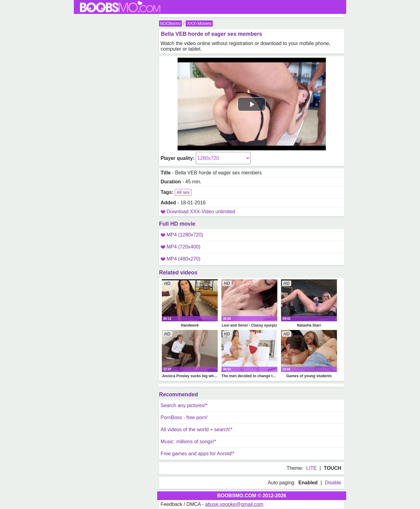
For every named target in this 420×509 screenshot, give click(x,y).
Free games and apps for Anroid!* (197, 454)
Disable (333, 483)
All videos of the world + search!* (197, 430)
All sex (183, 192)
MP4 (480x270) (181, 259)
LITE (312, 468)
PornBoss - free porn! (184, 417)
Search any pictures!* (184, 405)
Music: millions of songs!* (188, 442)
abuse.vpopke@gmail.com (234, 504)
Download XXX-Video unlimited (201, 212)
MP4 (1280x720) (182, 235)
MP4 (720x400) (181, 247)
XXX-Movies (199, 23)
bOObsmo (170, 23)
